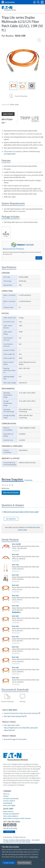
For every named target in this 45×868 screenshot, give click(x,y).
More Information (24, 863)
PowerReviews (29, 480)
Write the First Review (11, 493)
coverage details (10, 154)
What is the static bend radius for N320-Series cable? (21, 512)
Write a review (14, 104)
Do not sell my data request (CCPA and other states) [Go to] (21, 841)
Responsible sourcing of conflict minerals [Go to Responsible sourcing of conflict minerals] (17, 818)
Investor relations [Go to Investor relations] (9, 801)
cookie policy (34, 857)
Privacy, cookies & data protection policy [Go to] (17, 840)
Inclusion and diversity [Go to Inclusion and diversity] (11, 798)
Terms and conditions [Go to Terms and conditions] (11, 816)
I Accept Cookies (9, 863)
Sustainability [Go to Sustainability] (8, 803)
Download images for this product (15, 739)
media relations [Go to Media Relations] (8, 811)
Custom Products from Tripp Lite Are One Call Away (21, 713)
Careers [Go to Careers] (6, 796)
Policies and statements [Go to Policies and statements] (11, 814)
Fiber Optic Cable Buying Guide (14, 716)
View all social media (10, 828)
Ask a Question (11, 519)
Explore (39, 258)
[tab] (22, 512)
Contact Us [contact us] (9, 832)
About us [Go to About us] (6, 794)
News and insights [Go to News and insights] (9, 805)
